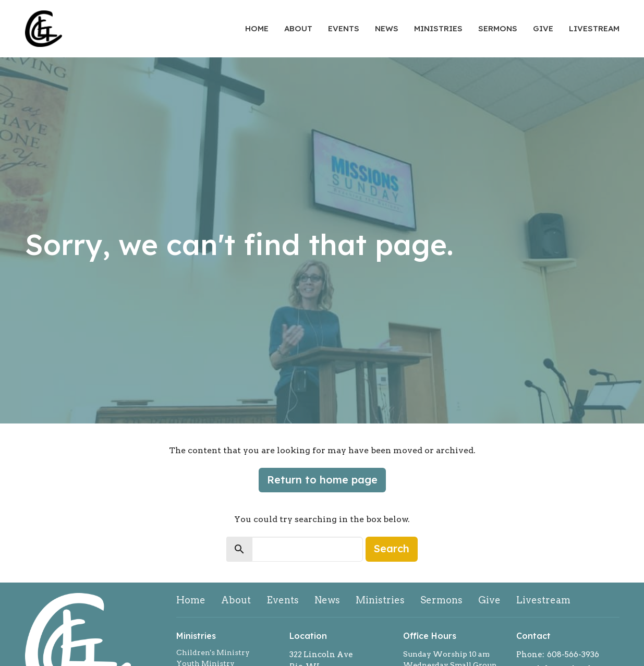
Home (257, 28)
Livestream (594, 28)
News (387, 28)
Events (344, 28)
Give (543, 28)
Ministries (438, 28)
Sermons (498, 28)
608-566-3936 (573, 655)
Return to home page (322, 480)
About (298, 28)
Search (392, 548)
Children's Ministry (213, 652)
